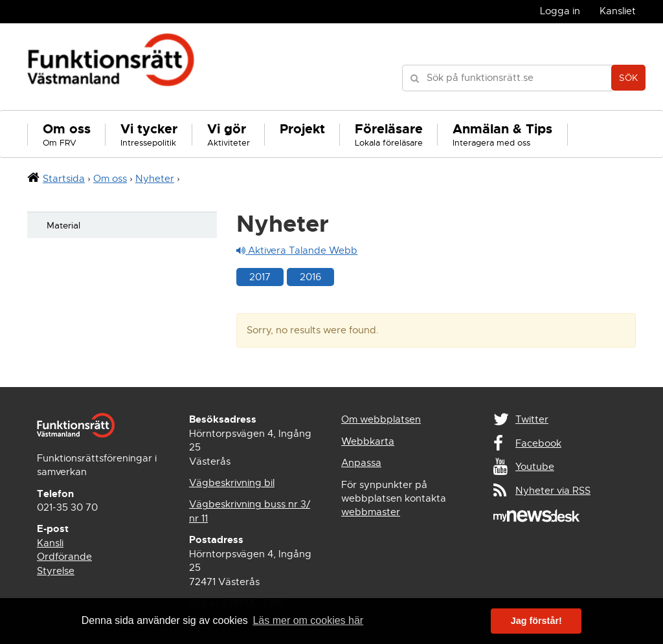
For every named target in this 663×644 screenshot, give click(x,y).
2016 (310, 277)
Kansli (50, 543)
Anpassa (361, 463)
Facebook (538, 443)
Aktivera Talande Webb (297, 250)
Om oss (110, 179)
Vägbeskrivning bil (232, 483)
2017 (260, 277)
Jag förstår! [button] (536, 621)
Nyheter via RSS (553, 491)
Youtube (535, 467)
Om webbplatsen (381, 419)
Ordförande (64, 557)
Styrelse (56, 571)
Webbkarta (368, 441)
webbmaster (371, 512)
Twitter (532, 419)
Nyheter (155, 179)
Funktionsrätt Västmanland (111, 67)
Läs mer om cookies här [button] (308, 620)
